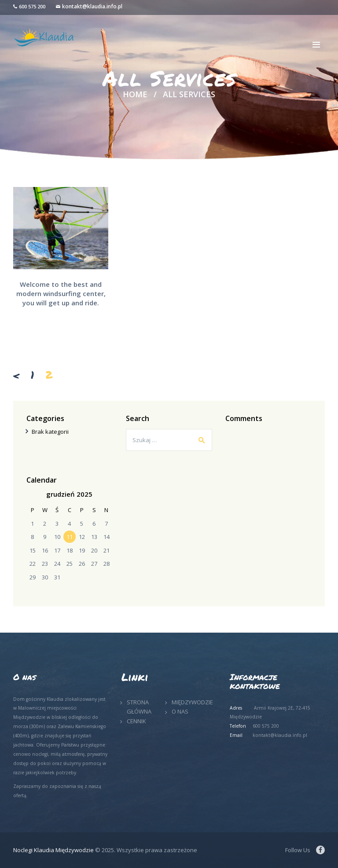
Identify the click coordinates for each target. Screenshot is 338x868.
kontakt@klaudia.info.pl (92, 6)
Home (135, 94)
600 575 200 (32, 6)
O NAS (180, 711)
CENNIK (136, 721)
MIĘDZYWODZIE (192, 702)
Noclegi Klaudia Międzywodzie (53, 850)
